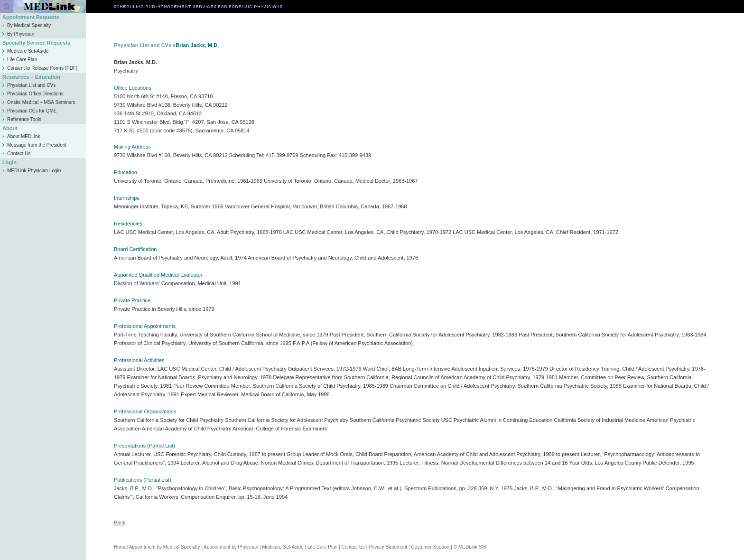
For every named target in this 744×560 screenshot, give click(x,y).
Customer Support (430, 547)
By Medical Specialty (27, 25)
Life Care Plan (20, 60)
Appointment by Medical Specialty (165, 547)
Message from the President (34, 145)
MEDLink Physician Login (34, 171)
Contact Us (16, 154)
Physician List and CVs (29, 85)
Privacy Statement (388, 547)
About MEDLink (21, 136)
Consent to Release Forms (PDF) (40, 68)
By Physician (18, 34)
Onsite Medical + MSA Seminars (39, 102)
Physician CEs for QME (29, 111)
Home (120, 547)
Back (120, 523)
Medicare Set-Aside (25, 51)
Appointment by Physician (231, 547)
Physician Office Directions (33, 94)
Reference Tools (22, 119)
